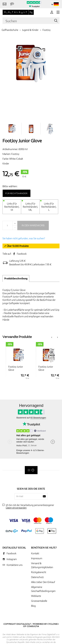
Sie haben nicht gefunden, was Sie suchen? (24, 238)
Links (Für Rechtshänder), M (12, 207)
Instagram (12, 559)
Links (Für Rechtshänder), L (49, 207)
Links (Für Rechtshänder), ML (30, 207)
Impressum (37, 558)
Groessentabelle (39, 601)
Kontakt (35, 553)
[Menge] (10, 225)
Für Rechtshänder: (17, 193)
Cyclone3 (53, 624)
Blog (33, 606)
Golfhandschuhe (10, 30)
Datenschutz (37, 577)
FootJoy (47, 30)
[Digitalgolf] (31, 470)
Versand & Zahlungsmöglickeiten (42, 565)
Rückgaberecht (39, 572)
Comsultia (33, 626)
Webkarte (36, 596)
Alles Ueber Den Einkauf (43, 582)
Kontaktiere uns (15, 565)
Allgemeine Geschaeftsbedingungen (43, 589)
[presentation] (52, 337)
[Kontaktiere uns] (5, 4)
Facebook (22, 254)
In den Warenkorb (33, 225)
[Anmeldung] (52, 12)
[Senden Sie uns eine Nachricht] (12, 4)
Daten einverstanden (16, 508)
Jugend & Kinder (30, 30)
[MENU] (58, 12)
